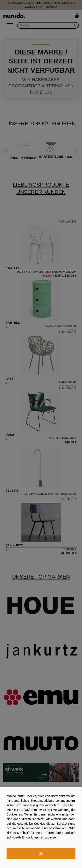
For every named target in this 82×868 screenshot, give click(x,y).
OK (41, 853)
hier (41, 819)
